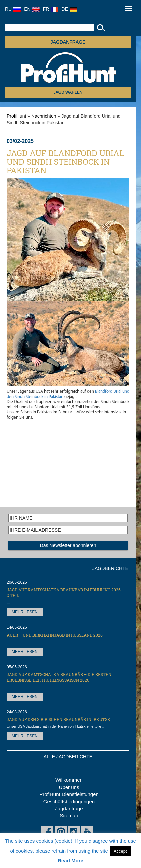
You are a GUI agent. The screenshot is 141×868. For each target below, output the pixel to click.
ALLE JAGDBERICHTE (68, 757)
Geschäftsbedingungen (69, 801)
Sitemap (69, 815)
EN (32, 9)
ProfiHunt (16, 116)
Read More (70, 860)
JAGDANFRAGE (68, 42)
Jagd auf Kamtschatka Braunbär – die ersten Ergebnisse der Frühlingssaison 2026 (59, 677)
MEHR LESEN (25, 612)
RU (13, 9)
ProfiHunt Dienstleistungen (69, 794)
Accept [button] (120, 851)
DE (69, 9)
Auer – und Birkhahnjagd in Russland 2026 (55, 635)
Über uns (69, 787)
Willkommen (69, 780)
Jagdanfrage (69, 808)
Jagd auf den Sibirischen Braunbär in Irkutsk (58, 719)
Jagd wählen (68, 92)
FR (51, 9)
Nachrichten (44, 116)
